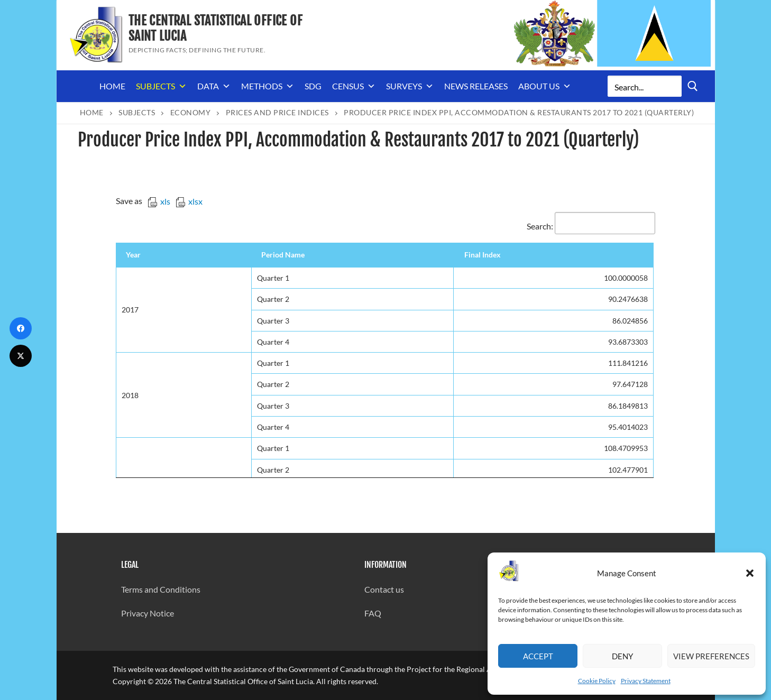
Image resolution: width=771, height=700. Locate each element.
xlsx (189, 201)
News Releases (476, 86)
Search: (591, 226)
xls (159, 201)
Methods (268, 86)
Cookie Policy (597, 681)
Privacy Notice (148, 613)
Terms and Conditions (161, 589)
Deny (622, 656)
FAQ (373, 613)
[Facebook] (21, 328)
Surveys (410, 86)
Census (354, 86)
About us (545, 86)
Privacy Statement (646, 681)
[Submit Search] (693, 86)
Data (214, 86)
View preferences (711, 656)
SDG (313, 86)
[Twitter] (21, 356)
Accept (538, 656)
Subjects (161, 86)
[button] (750, 573)
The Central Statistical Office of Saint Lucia (215, 29)
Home (112, 86)
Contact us (384, 589)
